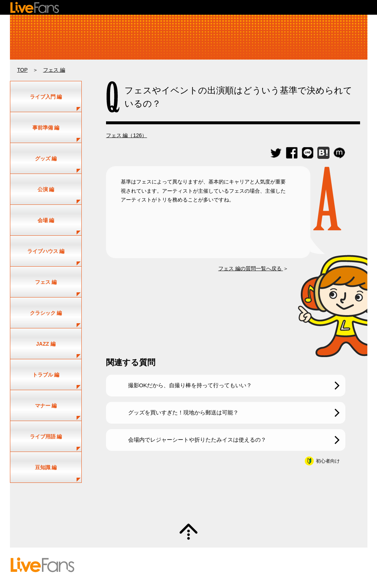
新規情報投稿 (216, 558)
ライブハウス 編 (46, 251)
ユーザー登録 (183, 558)
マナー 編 (46, 406)
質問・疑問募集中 (188, 503)
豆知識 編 (46, 467)
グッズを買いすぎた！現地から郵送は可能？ (183, 412)
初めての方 (98, 565)
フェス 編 (54, 70)
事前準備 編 (46, 128)
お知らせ (321, 565)
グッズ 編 (46, 158)
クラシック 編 (46, 313)
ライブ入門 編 (46, 97)
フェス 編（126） (127, 135)
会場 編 (46, 220)
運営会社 (297, 565)
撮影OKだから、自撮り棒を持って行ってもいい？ (190, 385)
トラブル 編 (46, 375)
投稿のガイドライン (135, 565)
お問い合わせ (194, 565)
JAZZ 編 (46, 344)
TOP (22, 70)
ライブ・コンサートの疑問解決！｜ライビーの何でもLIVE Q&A (189, 37)
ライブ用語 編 (46, 436)
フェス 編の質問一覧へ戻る (251, 268)
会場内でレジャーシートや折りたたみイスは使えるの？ (197, 440)
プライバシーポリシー (260, 565)
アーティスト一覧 (146, 558)
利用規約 (222, 565)
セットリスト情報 (105, 558)
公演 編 (46, 189)
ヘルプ (168, 565)
